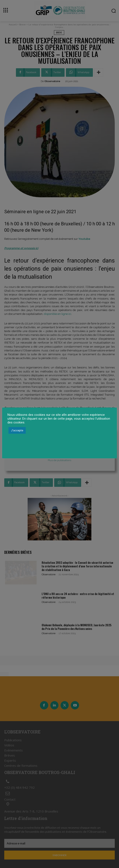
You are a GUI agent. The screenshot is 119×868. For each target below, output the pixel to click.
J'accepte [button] (17, 430)
